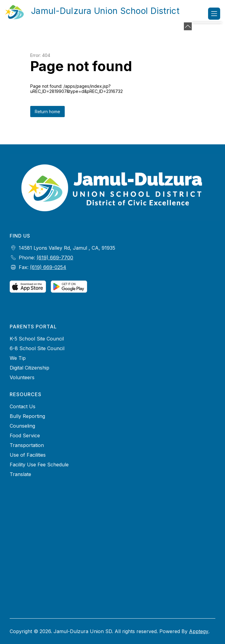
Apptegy (199, 631)
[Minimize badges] (188, 26)
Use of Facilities (28, 455)
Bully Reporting (27, 416)
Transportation (27, 445)
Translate (20, 474)
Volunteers (22, 377)
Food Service (25, 435)
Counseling (22, 426)
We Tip (18, 358)
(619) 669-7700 (55, 258)
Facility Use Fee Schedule (39, 465)
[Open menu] (214, 14)
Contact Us (23, 406)
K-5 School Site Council (37, 339)
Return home (47, 112)
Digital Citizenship (29, 368)
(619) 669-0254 (48, 267)
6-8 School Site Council (37, 348)
